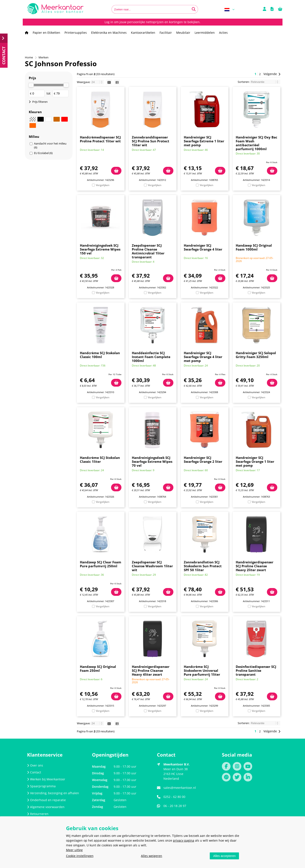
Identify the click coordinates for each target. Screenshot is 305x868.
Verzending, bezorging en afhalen (53, 793)
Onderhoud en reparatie (46, 800)
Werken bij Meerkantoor (46, 779)
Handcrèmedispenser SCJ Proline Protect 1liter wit (100, 139)
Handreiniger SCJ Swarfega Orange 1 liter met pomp (255, 461)
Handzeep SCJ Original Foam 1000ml (254, 247)
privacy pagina (184, 840)
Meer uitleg (74, 850)
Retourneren (38, 814)
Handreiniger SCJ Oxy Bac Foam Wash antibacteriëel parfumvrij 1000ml (257, 143)
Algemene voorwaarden (46, 807)
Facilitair (166, 33)
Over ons (35, 765)
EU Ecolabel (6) (43, 153)
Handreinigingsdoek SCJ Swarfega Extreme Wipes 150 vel (100, 249)
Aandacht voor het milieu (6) (50, 145)
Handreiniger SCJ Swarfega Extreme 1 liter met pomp (204, 141)
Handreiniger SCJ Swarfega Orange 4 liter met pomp (203, 357)
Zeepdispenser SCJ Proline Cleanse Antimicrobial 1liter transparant (148, 251)
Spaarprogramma (41, 786)
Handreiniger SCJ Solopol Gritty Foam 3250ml (256, 355)
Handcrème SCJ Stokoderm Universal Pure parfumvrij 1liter (202, 670)
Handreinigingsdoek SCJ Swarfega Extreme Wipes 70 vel (152, 461)
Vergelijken (103, 185)
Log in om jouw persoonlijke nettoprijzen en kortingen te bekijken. (152, 22)
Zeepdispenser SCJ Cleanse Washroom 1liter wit (152, 566)
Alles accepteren (224, 856)
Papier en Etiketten (46, 33)
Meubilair (183, 33)
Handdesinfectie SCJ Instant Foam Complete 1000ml (151, 357)
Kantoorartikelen (143, 33)
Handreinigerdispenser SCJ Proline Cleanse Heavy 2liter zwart (255, 566)
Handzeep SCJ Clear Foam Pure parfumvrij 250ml (101, 564)
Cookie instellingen (80, 856)
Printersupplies (76, 33)
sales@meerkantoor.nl (180, 788)
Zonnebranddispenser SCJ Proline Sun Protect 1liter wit (151, 141)
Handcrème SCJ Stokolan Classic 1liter (100, 460)
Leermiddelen (205, 33)
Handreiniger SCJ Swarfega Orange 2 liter (203, 460)
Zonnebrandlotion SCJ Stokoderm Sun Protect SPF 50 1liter (203, 566)
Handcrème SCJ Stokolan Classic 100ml (100, 355)
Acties (223, 33)
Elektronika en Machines (109, 33)
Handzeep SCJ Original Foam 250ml (98, 669)
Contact (34, 772)
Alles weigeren (152, 856)
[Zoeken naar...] (194, 9)
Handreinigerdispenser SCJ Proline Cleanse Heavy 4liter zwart (151, 670)
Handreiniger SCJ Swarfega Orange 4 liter (203, 247)
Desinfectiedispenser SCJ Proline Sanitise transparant (256, 670)
